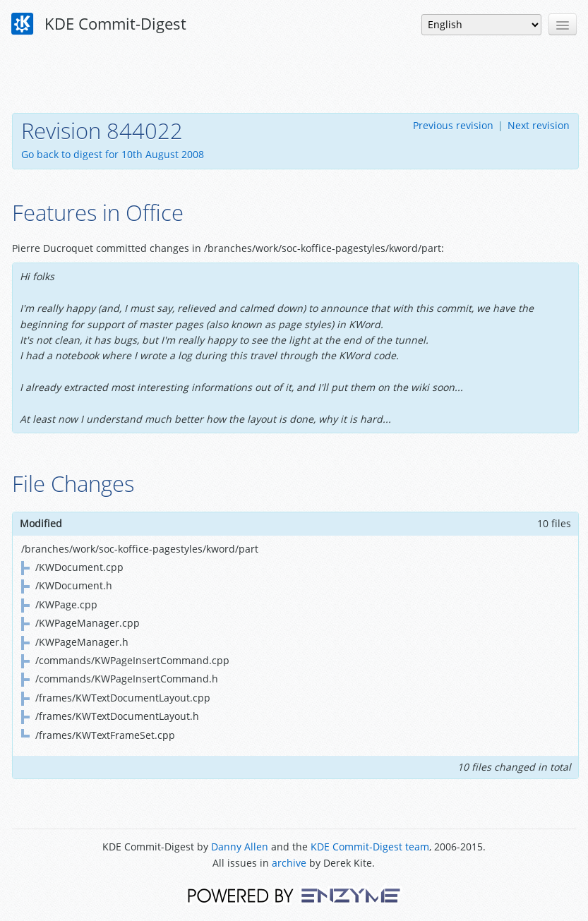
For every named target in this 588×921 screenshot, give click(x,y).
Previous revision (453, 125)
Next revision (539, 125)
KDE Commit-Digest (99, 24)
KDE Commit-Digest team (370, 847)
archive (289, 863)
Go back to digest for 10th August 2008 (113, 154)
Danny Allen (240, 847)
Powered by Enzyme (294, 895)
